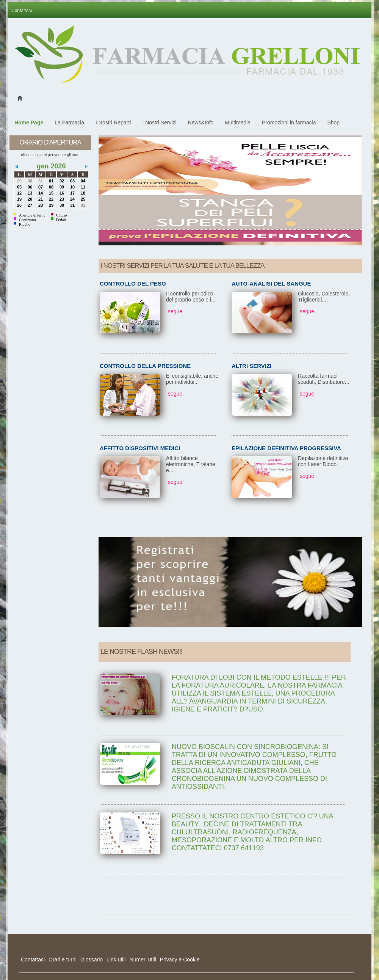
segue (175, 311)
